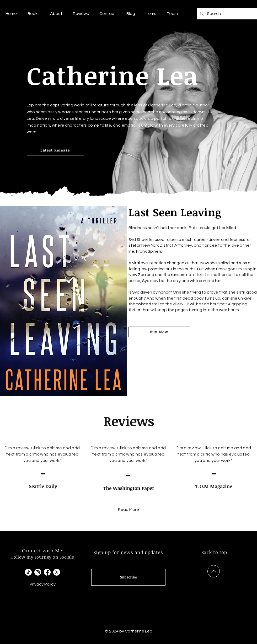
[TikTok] (28, 572)
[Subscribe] (128, 577)
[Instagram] (38, 572)
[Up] (214, 571)
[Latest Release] (55, 150)
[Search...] (226, 14)
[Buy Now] (159, 332)
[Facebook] (47, 572)
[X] (57, 572)
